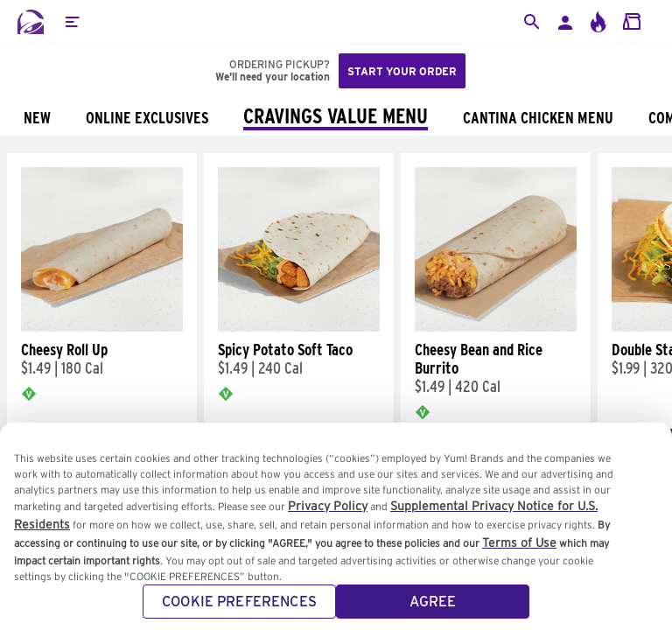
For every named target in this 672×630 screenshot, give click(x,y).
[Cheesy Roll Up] (102, 327)
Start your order (402, 71)
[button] (72, 22)
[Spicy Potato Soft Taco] (299, 327)
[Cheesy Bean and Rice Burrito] (496, 327)
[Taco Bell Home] (31, 22)
